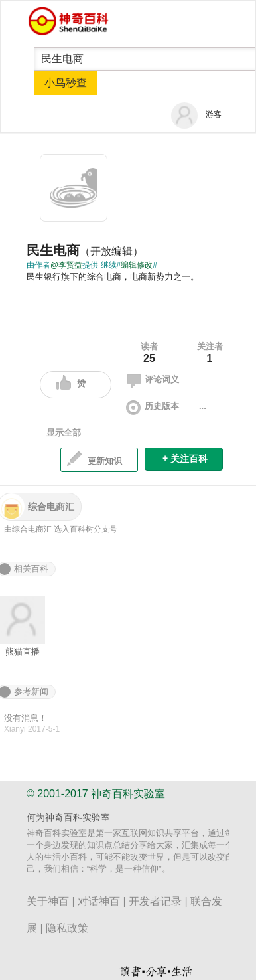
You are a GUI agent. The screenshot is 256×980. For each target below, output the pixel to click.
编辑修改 (137, 265)
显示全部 (64, 433)
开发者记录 (155, 901)
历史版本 (152, 408)
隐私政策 (67, 928)
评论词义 (152, 381)
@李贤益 (66, 265)
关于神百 (48, 901)
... (203, 406)
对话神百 (99, 901)
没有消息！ (26, 718)
